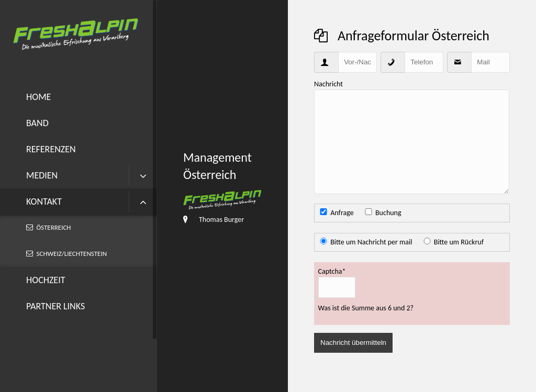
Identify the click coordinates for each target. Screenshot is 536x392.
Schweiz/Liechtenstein (72, 254)
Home (38, 97)
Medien (42, 175)
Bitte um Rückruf (459, 242)
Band (37, 123)
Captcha (332, 271)
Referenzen (51, 149)
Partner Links (55, 306)
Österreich (54, 227)
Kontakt (44, 201)
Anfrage (342, 213)
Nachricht (328, 84)
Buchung (388, 213)
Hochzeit (46, 280)
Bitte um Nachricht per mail (371, 242)
